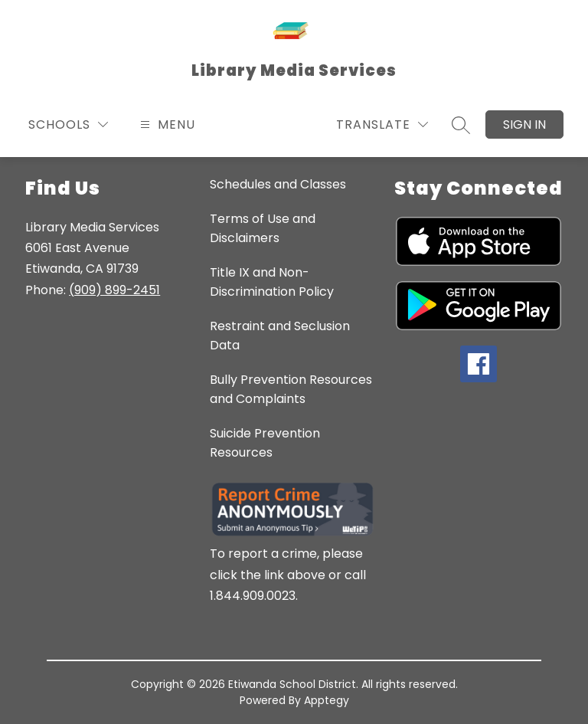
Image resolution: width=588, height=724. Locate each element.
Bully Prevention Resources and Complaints (291, 389)
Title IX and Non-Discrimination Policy (272, 282)
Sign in (524, 124)
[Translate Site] (382, 124)
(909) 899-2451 (114, 290)
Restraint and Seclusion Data (280, 336)
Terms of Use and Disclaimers (263, 228)
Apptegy (327, 700)
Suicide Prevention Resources (265, 443)
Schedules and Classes (278, 184)
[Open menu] (166, 124)
